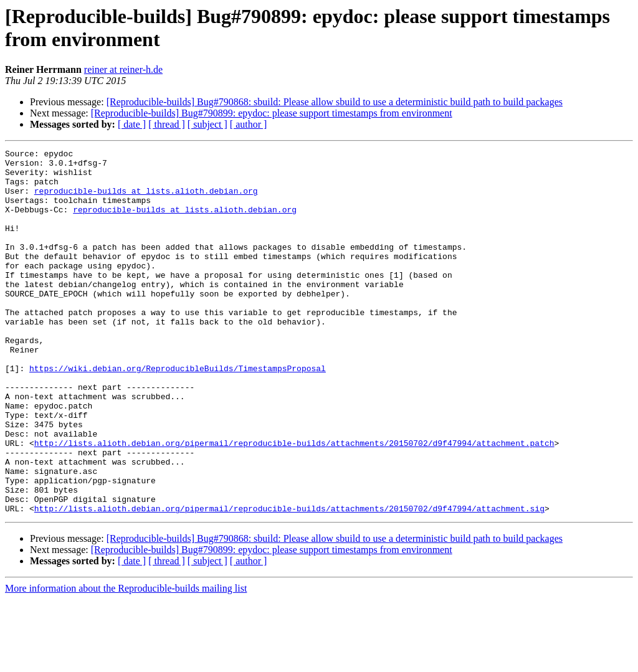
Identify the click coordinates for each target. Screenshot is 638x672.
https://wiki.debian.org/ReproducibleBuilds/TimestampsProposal (178, 413)
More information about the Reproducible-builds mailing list (126, 661)
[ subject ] (207, 124)
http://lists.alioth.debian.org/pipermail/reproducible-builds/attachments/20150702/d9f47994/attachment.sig (289, 581)
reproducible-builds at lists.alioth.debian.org (146, 200)
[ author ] (249, 124)
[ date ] (132, 124)
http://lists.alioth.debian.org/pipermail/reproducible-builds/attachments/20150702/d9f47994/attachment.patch (294, 503)
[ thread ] (167, 124)
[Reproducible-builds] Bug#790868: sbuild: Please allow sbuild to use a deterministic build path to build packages (335, 102)
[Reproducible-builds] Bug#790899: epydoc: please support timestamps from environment (272, 113)
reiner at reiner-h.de (123, 69)
